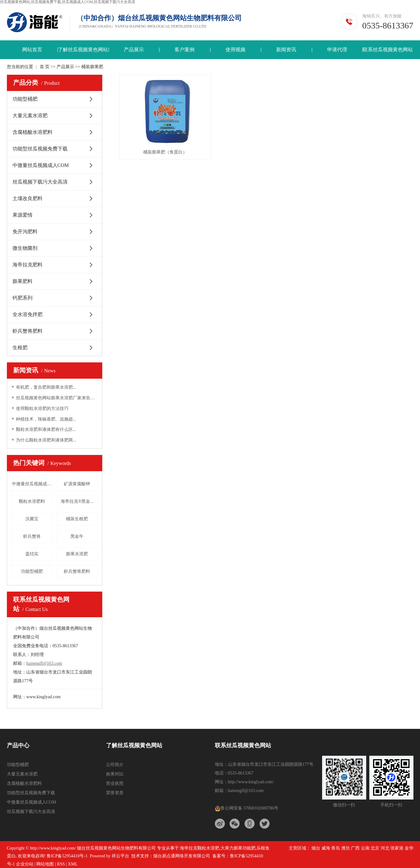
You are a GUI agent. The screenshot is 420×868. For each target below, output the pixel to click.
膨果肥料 (23, 281)
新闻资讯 (286, 50)
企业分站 (25, 864)
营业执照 (115, 783)
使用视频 (235, 50)
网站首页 (32, 50)
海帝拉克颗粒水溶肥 (200, 848)
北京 (375, 848)
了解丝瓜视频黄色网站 (83, 50)
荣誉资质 (115, 793)
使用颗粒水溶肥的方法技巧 (42, 409)
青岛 (336, 848)
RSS (61, 864)
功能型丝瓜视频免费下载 (40, 149)
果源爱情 (23, 215)
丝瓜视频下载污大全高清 (40, 182)
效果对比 (115, 774)
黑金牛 (77, 536)
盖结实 (32, 554)
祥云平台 (120, 856)
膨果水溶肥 (77, 554)
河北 (385, 848)
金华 (409, 848)
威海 (326, 848)
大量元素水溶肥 (30, 116)
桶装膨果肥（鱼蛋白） (165, 152)
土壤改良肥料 (28, 198)
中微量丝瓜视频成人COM (41, 165)
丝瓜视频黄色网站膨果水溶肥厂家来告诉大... (57, 398)
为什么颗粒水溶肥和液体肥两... (46, 440)
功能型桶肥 (25, 99)
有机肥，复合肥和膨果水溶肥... (46, 387)
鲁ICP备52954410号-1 (67, 856)
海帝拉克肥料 (28, 265)
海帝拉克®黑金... (77, 501)
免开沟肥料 (25, 232)
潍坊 (346, 848)
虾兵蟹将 (32, 536)
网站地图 (45, 864)
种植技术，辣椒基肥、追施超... (46, 419)
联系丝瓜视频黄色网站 (388, 50)
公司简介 (115, 765)
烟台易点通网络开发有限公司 (182, 856)
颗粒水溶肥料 (32, 501)
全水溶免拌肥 (28, 314)
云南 (365, 848)
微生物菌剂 (25, 248)
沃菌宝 (32, 519)
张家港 (397, 848)
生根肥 (20, 348)
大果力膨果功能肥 (238, 848)
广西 (355, 848)
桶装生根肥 (77, 519)
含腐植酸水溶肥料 (33, 132)
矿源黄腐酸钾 (77, 484)
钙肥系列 (23, 298)
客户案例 (185, 50)
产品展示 (134, 50)
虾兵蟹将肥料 (28, 331)
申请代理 (337, 50)
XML (73, 864)
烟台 (316, 848)
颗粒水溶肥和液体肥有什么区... (46, 429)
